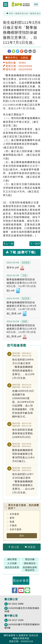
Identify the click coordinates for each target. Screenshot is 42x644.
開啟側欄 (6, 4)
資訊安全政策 (12, 567)
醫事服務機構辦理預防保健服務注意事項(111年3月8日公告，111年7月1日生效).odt (22, 286)
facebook (9, 51)
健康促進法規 (22, 13)
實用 (12, 518)
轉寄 (26, 51)
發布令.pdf (15, 268)
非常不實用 (16, 529)
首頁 (10, 13)
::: (5, 13)
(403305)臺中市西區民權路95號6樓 (22, 626)
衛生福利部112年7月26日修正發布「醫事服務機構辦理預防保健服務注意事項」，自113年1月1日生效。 (23, 483)
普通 (12, 522)
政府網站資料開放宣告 (30, 569)
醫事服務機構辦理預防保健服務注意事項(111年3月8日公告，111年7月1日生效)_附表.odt (22, 309)
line (13, 51)
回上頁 (14, 547)
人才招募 (12, 563)
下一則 (35, 244)
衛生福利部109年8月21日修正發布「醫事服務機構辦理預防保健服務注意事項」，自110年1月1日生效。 (23, 369)
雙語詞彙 (30, 559)
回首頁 (30, 547)
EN (36, 4)
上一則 (9, 244)
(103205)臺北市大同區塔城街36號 (22, 610)
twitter (18, 51)
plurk (22, 51)
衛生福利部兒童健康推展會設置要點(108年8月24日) (23, 433)
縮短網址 (34, 51)
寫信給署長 (21, 581)
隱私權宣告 (30, 563)
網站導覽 (12, 559)
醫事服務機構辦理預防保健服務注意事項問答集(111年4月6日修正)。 (23, 456)
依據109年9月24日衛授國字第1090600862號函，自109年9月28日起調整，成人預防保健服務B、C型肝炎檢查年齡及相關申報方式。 (23, 404)
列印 (30, 51)
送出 (22, 536)
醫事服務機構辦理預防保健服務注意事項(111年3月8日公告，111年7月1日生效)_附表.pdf (22, 332)
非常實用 (14, 514)
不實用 (13, 526)
